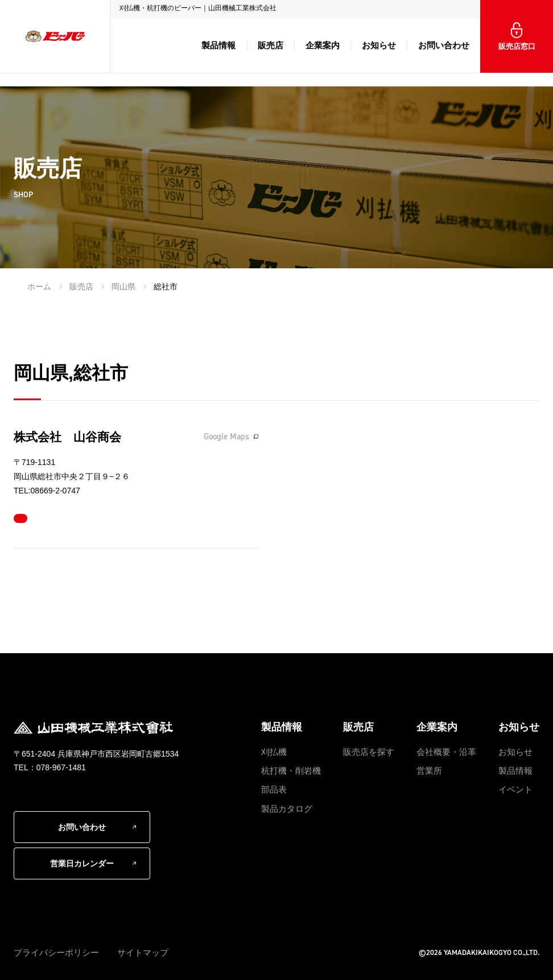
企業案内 (323, 45)
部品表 (274, 789)
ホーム (39, 286)
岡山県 (123, 286)
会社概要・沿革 (446, 752)
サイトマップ (143, 952)
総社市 (166, 286)
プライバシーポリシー (56, 952)
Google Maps (226, 437)
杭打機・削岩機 (291, 771)
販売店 (271, 45)
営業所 (429, 771)
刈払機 (274, 752)
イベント (515, 789)
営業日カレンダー (82, 863)
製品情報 (218, 45)
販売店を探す (369, 752)
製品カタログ (287, 809)
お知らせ (379, 45)
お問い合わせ (444, 45)
